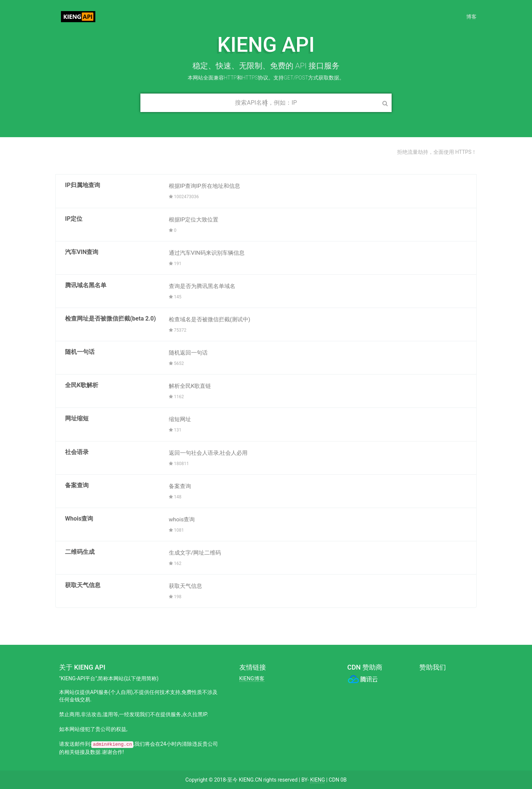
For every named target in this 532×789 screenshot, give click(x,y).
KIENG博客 (252, 678)
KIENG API (84, 17)
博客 (471, 17)
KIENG (317, 780)
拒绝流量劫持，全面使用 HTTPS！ (437, 152)
